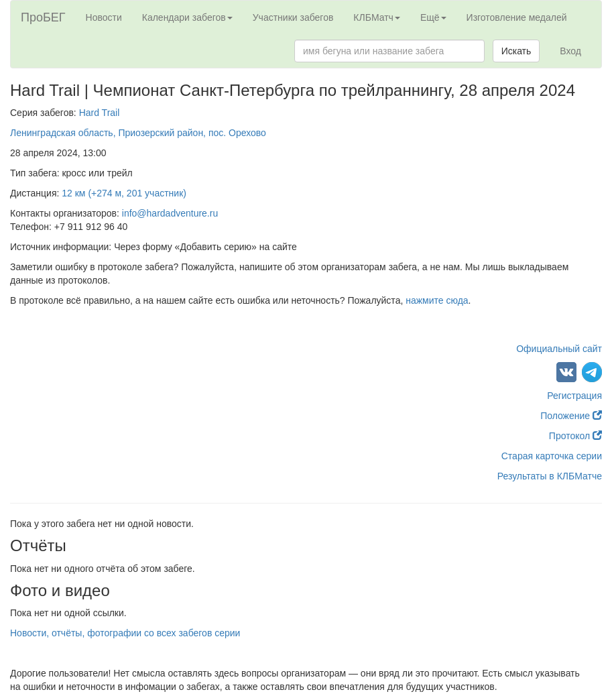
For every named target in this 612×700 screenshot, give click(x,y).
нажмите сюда (437, 300)
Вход (570, 51)
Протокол (575, 436)
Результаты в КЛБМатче (550, 476)
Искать (516, 51)
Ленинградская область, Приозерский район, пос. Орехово (138, 133)
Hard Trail (100, 113)
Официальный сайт (559, 349)
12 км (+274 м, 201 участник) (124, 193)
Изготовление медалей (517, 17)
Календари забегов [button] (187, 17)
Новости (104, 17)
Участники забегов (293, 17)
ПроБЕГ (43, 17)
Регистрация (574, 396)
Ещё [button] (433, 17)
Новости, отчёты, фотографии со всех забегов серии (125, 633)
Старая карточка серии (552, 456)
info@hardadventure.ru (170, 213)
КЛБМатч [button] (377, 17)
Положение (571, 416)
